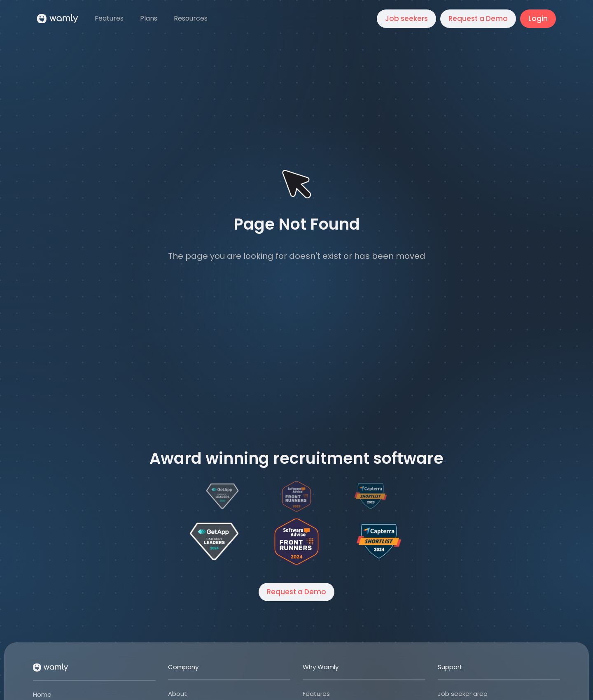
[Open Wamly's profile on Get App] (214, 542)
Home (42, 694)
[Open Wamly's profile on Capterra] (379, 542)
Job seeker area (463, 694)
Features (316, 694)
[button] (191, 19)
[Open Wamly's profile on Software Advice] (296, 542)
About (177, 694)
